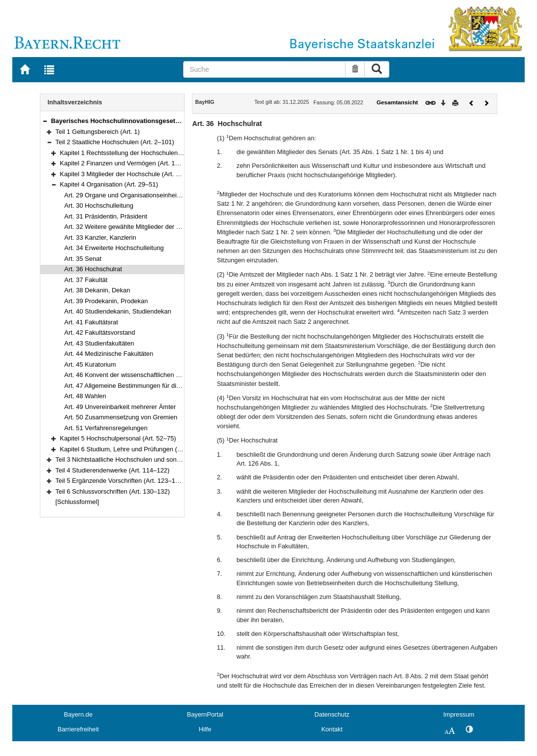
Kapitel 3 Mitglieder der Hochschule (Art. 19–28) (128, 174)
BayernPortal (205, 714)
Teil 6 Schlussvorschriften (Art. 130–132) (113, 491)
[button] (45, 121)
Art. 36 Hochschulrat (93, 269)
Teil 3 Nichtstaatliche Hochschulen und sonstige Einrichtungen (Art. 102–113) (165, 459)
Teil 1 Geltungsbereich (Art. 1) (98, 132)
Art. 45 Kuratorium (90, 364)
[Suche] (264, 69)
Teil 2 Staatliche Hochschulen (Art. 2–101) (115, 142)
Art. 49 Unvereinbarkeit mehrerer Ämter (120, 407)
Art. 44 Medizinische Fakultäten (109, 354)
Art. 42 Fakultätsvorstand (100, 332)
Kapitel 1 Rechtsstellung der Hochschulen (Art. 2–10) (135, 153)
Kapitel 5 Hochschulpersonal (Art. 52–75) (118, 438)
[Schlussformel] (78, 502)
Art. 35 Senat (83, 259)
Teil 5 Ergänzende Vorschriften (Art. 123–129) (120, 481)
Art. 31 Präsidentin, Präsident (106, 216)
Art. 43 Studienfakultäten (99, 343)
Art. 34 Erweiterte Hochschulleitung (114, 248)
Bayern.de (78, 714)
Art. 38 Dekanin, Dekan (97, 290)
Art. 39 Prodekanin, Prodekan (106, 301)
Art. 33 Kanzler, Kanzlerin (100, 237)
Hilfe (205, 729)
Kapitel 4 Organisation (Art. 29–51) (109, 184)
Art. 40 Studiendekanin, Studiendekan (118, 311)
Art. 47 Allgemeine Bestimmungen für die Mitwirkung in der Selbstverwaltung (172, 386)
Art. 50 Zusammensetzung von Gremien (121, 417)
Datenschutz (332, 714)
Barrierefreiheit (78, 729)
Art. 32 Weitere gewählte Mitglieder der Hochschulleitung (145, 227)
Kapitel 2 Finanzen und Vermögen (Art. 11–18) (126, 163)
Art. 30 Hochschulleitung (99, 205)
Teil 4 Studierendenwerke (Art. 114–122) (113, 470)
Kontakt (332, 729)
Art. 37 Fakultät (86, 280)
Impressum (458, 714)
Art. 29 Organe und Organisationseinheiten (125, 195)
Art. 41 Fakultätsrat (91, 322)
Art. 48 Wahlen (85, 396)
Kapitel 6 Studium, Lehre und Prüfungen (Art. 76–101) (136, 449)
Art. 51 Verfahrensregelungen (106, 428)
